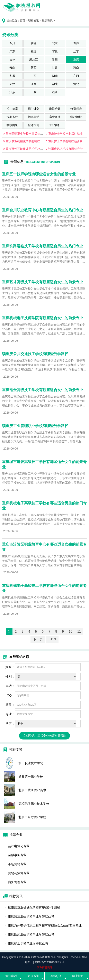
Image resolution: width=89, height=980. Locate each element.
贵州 (55, 59)
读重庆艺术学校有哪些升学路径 (68, 149)
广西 (76, 76)
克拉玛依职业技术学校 (34, 804)
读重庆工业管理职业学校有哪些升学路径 (35, 426)
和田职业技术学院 (31, 763)
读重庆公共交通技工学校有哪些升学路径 (35, 354)
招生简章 (12, 109)
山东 (34, 92)
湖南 (55, 76)
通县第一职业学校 (31, 777)
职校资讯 (34, 21)
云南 (12, 68)
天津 (12, 84)
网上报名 (78, 976)
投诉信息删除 (45, 967)
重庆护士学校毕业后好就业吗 (67, 134)
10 (71, 632)
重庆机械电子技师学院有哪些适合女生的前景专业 (43, 318)
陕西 (34, 68)
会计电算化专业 (19, 846)
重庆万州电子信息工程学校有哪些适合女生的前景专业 (45, 925)
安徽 (12, 76)
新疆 (34, 43)
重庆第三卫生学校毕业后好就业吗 (31, 916)
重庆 (76, 59)
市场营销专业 (17, 864)
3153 (52, 639)
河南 (76, 68)
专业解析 (55, 125)
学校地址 (76, 117)
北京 (55, 43)
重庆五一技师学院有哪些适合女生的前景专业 (39, 174)
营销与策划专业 (19, 873)
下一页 (38, 639)
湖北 (55, 84)
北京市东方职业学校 (32, 817)
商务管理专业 (17, 882)
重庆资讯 (47, 21)
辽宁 (76, 51)
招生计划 (34, 109)
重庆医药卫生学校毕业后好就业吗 (27, 134)
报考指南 (34, 125)
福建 (34, 51)
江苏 (12, 92)
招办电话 (34, 117)
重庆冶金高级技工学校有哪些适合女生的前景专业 (43, 390)
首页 (23, 21)
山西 (34, 76)
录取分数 (55, 109)
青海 (76, 43)
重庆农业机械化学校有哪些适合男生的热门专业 (36, 141)
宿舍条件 (55, 117)
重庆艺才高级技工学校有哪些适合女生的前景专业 (43, 282)
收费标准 (76, 109)
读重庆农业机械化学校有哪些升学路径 (34, 907)
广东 (12, 51)
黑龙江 (34, 59)
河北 (76, 84)
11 (79, 632)
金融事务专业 (17, 855)
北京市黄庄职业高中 (32, 790)
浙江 (55, 92)
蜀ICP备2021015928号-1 (49, 962)
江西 (34, 84)
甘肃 (55, 68)
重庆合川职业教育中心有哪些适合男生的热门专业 (43, 210)
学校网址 (12, 125)
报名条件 (12, 117)
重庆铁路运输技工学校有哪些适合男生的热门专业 (43, 246)
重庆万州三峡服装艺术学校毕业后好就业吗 (33, 149)
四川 (12, 43)
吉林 (12, 59)
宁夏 (55, 51)
